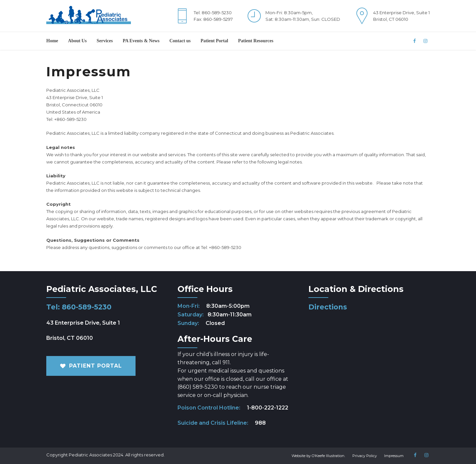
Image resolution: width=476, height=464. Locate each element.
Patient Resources (256, 41)
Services (105, 41)
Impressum (394, 456)
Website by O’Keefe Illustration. (318, 456)
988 (260, 423)
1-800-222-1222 (268, 408)
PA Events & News (141, 41)
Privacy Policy (365, 456)
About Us (77, 41)
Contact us (180, 41)
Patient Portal (215, 41)
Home (52, 41)
